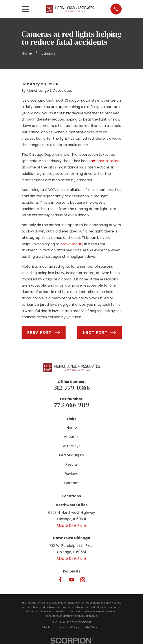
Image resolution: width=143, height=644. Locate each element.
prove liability (72, 244)
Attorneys (72, 446)
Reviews (72, 474)
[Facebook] (60, 580)
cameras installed (104, 161)
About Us (72, 437)
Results (71, 464)
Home (72, 427)
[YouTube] (71, 580)
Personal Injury (72, 455)
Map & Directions (72, 525)
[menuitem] (48, 628)
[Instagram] (82, 580)
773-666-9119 (71, 405)
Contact (71, 483)
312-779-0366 (72, 388)
